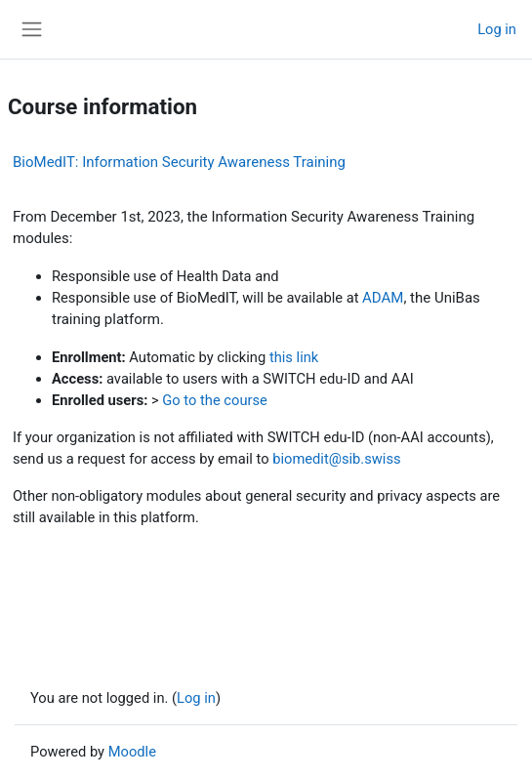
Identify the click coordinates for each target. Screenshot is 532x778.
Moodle (132, 752)
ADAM (383, 298)
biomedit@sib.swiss (336, 459)
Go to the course (215, 400)
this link (294, 357)
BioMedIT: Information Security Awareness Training (179, 162)
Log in (497, 29)
